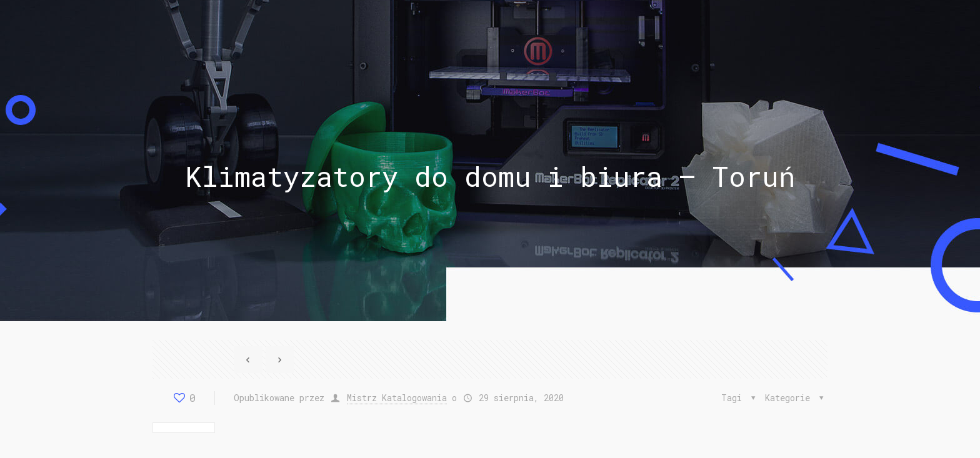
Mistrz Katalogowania (397, 398)
